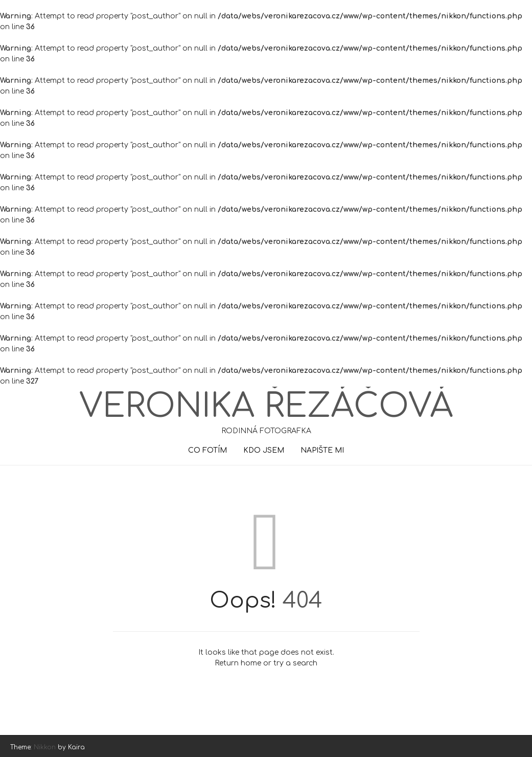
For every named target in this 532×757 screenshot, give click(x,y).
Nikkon (45, 747)
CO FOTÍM (207, 450)
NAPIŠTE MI (322, 450)
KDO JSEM (264, 450)
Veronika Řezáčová (266, 407)
